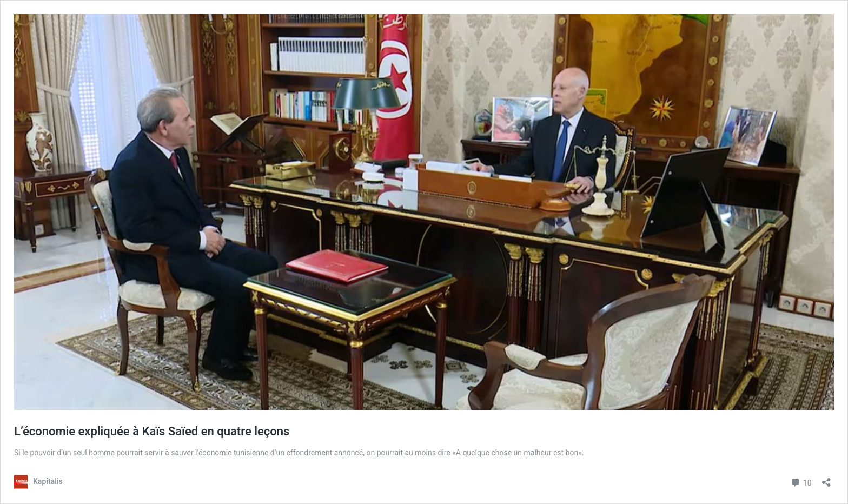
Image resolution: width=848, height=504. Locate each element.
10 (801, 482)
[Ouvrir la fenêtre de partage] (826, 479)
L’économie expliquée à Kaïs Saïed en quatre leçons (152, 431)
